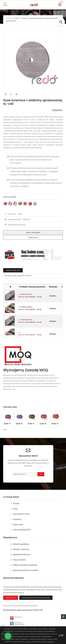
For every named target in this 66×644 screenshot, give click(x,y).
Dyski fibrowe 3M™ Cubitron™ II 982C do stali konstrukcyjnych (9, 424)
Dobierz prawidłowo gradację (25, 565)
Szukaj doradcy (33, 237)
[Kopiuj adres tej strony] (17, 225)
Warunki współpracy (21, 544)
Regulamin (17, 519)
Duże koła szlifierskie (36, 18)
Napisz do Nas (11, 598)
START (17, 18)
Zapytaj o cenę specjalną (33, 232)
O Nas (15, 509)
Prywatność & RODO (21, 514)
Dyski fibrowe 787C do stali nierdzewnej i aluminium (57, 424)
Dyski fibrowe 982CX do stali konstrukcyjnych (21, 424)
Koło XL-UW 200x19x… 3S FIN (30, 335)
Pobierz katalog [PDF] (22, 530)
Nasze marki (18, 524)
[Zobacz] (27, 219)
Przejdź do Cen (57, 110)
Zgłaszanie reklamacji (22, 554)
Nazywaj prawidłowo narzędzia (26, 570)
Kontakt (16, 504)
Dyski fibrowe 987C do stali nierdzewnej (45, 424)
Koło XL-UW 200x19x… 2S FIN (30, 322)
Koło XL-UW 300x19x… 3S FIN (30, 310)
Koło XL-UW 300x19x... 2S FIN (30, 297)
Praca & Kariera (19, 560)
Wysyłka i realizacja (21, 549)
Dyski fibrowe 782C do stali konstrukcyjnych (33, 424)
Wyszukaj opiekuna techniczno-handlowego (36, 598)
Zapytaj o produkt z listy (13, 270)
